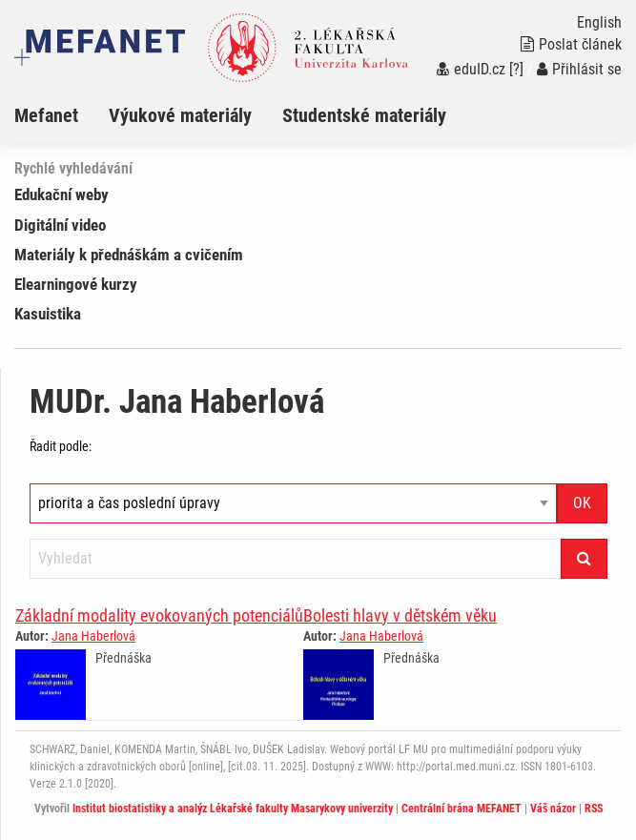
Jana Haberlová (93, 636)
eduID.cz (471, 69)
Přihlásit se (579, 69)
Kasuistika (48, 314)
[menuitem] (62, 115)
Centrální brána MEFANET (462, 809)
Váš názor (553, 809)
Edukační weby (62, 195)
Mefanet (46, 115)
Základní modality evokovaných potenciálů (159, 615)
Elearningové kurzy (76, 284)
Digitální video (60, 225)
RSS (594, 809)
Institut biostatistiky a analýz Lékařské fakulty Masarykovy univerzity (233, 809)
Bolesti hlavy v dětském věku (400, 615)
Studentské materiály (364, 115)
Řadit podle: (61, 446)
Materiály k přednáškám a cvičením (129, 255)
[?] (516, 69)
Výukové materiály (180, 115)
